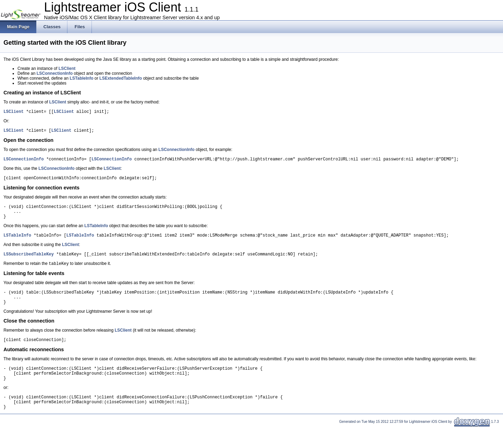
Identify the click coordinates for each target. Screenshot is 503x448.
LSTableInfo (81, 78)
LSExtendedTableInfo (121, 78)
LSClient (67, 68)
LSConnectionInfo (55, 73)
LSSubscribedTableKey (29, 263)
